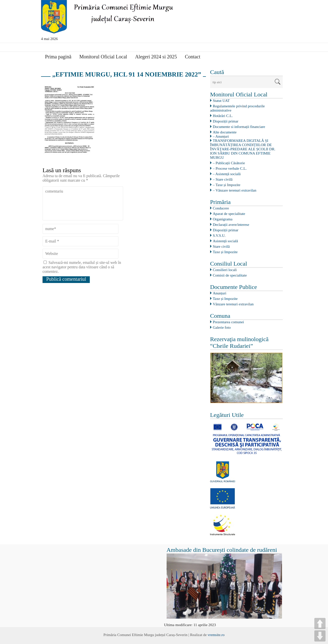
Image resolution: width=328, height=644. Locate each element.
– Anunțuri (221, 136)
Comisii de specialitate (230, 275)
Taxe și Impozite (225, 252)
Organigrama (223, 219)
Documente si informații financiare (239, 127)
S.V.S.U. (219, 236)
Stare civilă (221, 246)
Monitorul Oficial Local (103, 57)
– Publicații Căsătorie (229, 163)
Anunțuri (220, 293)
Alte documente (225, 132)
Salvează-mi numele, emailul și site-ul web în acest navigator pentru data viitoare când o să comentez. (82, 267)
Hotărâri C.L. (223, 116)
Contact (192, 57)
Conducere (221, 208)
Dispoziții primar (226, 121)
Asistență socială (225, 241)
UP (320, 624)
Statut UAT (221, 101)
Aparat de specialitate (229, 214)
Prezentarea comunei (228, 322)
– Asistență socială (227, 174)
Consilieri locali (225, 270)
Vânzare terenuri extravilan (233, 304)
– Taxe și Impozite (227, 185)
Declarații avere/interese (231, 225)
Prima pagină (58, 57)
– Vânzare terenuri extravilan (235, 190)
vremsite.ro (216, 635)
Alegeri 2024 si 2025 (156, 57)
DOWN (320, 636)
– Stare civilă (223, 179)
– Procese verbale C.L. (230, 168)
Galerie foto (222, 327)
